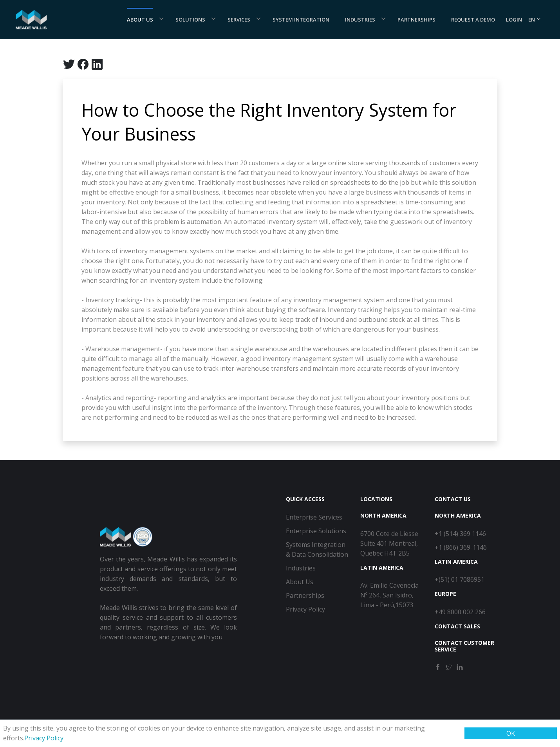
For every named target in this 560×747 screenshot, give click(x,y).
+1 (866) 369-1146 (461, 547)
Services (239, 20)
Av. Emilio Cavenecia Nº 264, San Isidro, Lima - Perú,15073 (389, 595)
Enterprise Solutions (316, 531)
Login (514, 20)
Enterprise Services (314, 517)
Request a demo (473, 20)
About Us (140, 20)
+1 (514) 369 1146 (460, 534)
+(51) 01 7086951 (460, 579)
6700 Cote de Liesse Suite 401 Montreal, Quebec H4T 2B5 (389, 543)
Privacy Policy (44, 738)
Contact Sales (457, 626)
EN (535, 20)
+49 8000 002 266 (460, 612)
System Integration (301, 20)
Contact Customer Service (464, 646)
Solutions (190, 20)
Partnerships (416, 20)
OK (511, 733)
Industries (360, 20)
